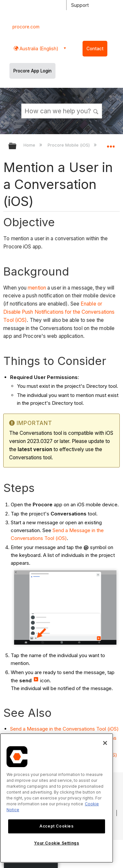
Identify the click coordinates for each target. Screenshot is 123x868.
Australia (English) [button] (38, 48)
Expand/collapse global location (111, 144)
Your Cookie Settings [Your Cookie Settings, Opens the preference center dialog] (56, 843)
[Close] (105, 743)
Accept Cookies (56, 826)
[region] (57, 798)
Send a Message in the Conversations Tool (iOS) (64, 729)
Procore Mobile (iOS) (69, 145)
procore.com (26, 27)
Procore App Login (32, 71)
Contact (95, 49)
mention (37, 288)
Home (30, 145)
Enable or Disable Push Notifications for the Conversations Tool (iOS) (59, 312)
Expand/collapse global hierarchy (17, 146)
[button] (96, 111)
